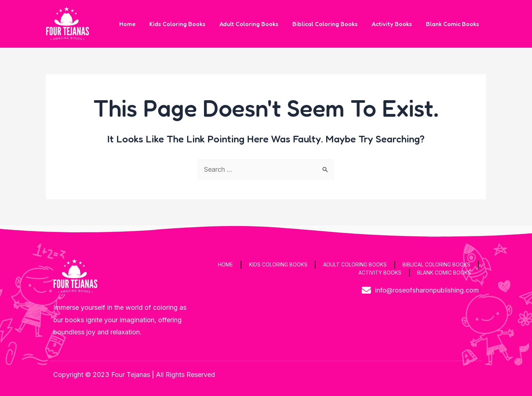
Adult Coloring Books (257, 24)
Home (139, 24)
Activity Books (395, 24)
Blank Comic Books (454, 24)
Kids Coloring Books (187, 24)
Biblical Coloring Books (331, 24)
